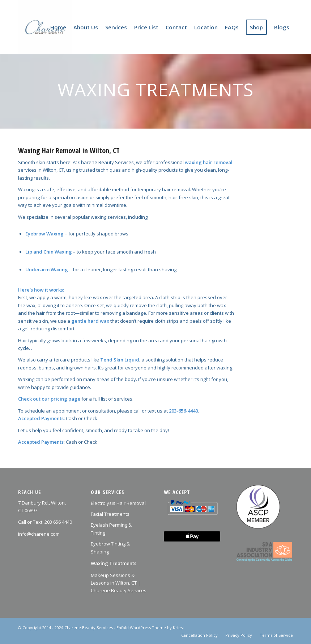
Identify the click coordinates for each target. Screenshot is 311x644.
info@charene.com (39, 534)
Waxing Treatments (114, 563)
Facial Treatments (110, 514)
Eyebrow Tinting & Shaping (110, 547)
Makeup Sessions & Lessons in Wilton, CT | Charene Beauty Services (119, 583)
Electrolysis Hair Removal (118, 503)
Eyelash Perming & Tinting (111, 529)
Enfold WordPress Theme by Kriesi (150, 628)
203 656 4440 (58, 522)
